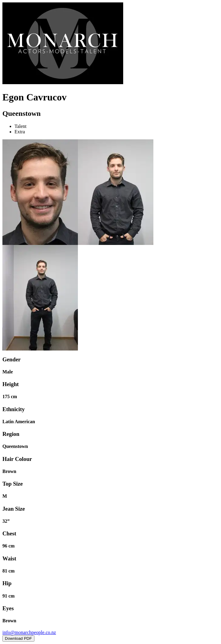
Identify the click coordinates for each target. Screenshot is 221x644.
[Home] (63, 82)
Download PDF (18, 638)
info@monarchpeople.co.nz (29, 632)
